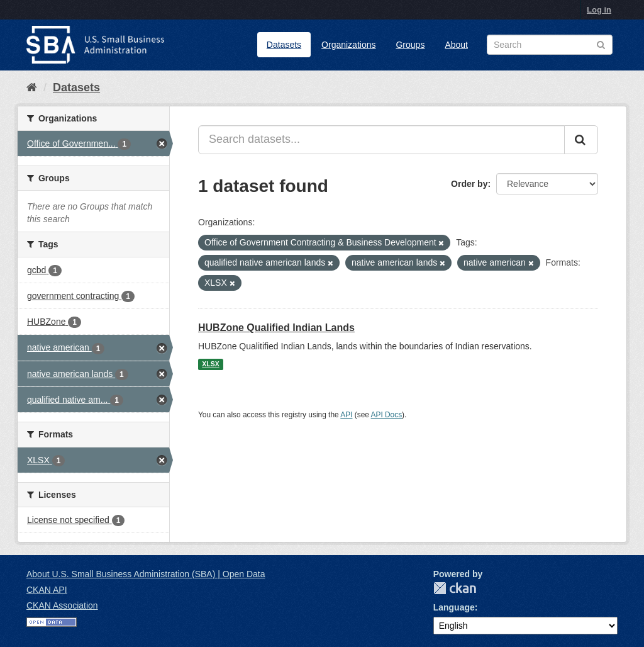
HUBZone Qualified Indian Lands (276, 328)
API (346, 415)
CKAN (455, 588)
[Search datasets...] (381, 140)
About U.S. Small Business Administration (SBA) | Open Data (146, 574)
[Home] (32, 87)
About (456, 45)
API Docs (387, 415)
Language (454, 607)
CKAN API (47, 590)
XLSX (210, 364)
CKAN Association (62, 605)
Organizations (348, 45)
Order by (469, 184)
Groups (410, 45)
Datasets (284, 45)
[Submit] (581, 140)
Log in (599, 10)
